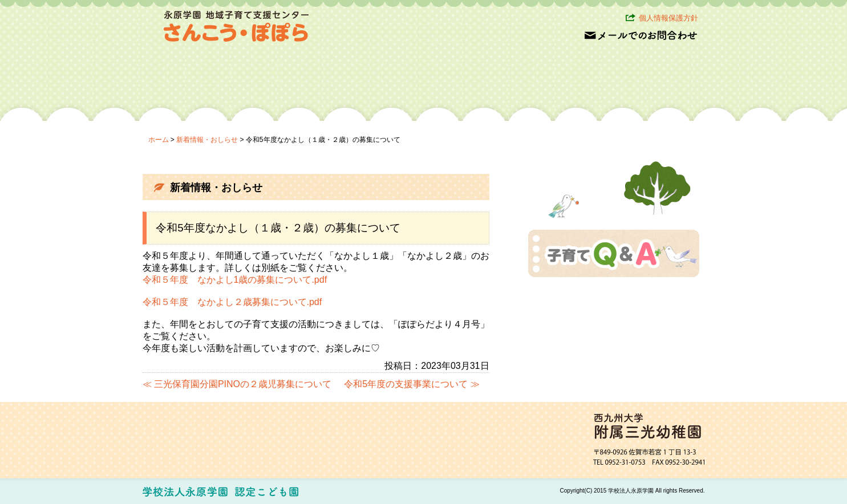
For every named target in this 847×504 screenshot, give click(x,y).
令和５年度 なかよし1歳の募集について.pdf (235, 280)
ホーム (159, 140)
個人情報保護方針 (668, 18)
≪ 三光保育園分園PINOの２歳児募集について (237, 384)
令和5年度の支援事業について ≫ (412, 384)
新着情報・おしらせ (207, 140)
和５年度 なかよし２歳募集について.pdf (237, 302)
